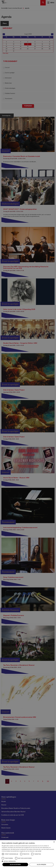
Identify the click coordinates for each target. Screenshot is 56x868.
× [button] (54, 842)
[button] (28, 861)
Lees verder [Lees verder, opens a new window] (38, 851)
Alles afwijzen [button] (41, 864)
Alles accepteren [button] (15, 864)
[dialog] (28, 434)
